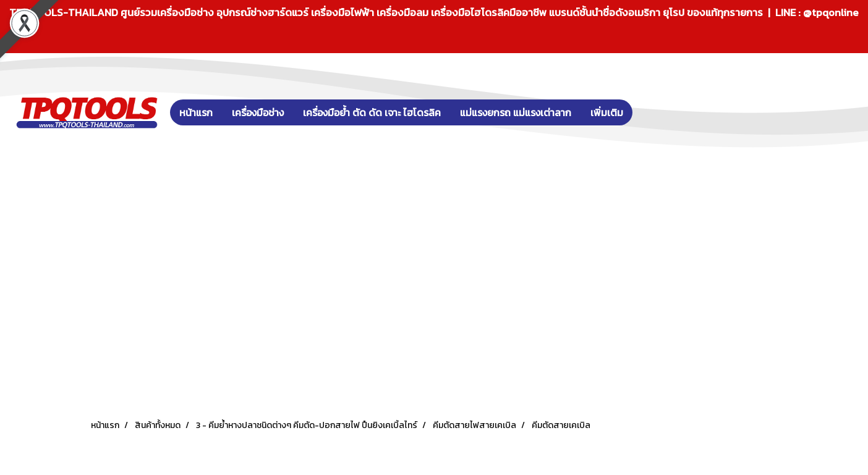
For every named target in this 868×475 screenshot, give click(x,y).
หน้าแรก (196, 112)
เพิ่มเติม (607, 112)
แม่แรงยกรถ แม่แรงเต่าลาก (516, 112)
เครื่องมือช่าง (258, 112)
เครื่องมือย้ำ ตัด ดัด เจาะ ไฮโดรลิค (372, 112)
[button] (651, 112)
